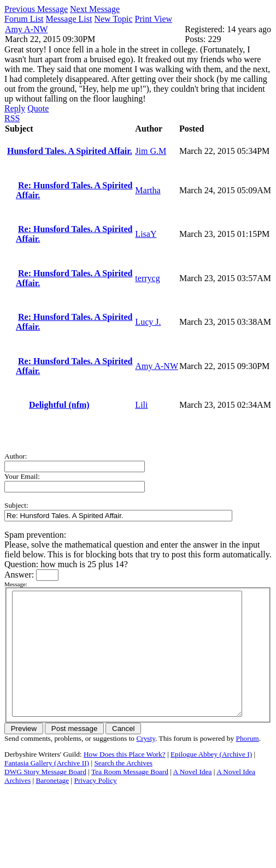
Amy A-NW (27, 29)
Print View (154, 19)
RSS (12, 118)
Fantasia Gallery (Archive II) (47, 787)
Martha (148, 190)
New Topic (113, 19)
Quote (38, 108)
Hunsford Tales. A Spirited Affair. (70, 151)
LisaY (146, 234)
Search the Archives (123, 787)
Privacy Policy (96, 805)
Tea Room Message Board (130, 796)
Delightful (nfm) (59, 405)
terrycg (147, 278)
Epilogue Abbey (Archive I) (211, 779)
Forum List (24, 19)
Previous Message (36, 9)
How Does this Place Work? (125, 779)
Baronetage (52, 805)
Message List (69, 19)
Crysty (146, 763)
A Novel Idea (192, 796)
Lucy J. (148, 322)
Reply (15, 108)
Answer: (20, 575)
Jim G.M (151, 151)
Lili (141, 405)
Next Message (95, 9)
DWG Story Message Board (45, 796)
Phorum (248, 763)
